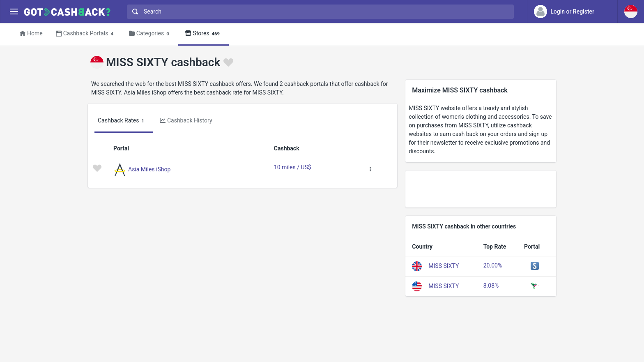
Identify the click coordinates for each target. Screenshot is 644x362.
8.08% (491, 286)
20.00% (493, 265)
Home (31, 33)
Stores (204, 34)
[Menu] (14, 12)
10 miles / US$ (293, 167)
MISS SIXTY (444, 266)
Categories (150, 34)
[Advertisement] (481, 189)
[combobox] (319, 12)
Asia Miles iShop (149, 169)
